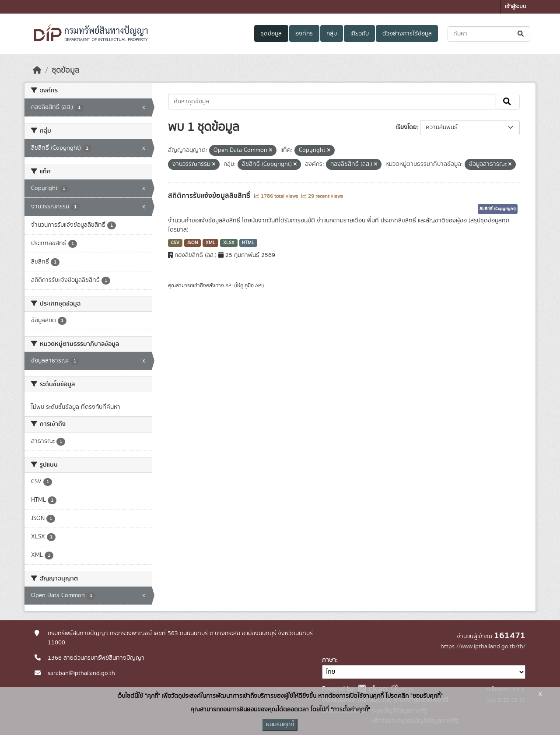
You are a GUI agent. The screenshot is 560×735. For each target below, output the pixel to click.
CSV (175, 243)
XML (210, 243)
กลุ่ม (332, 34)
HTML (248, 243)
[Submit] (521, 34)
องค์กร (304, 34)
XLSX (229, 243)
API (229, 285)
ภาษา (329, 660)
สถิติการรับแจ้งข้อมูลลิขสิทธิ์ (210, 196)
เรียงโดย (406, 127)
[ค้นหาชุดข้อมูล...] (489, 34)
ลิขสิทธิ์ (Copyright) (498, 209)
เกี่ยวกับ (360, 34)
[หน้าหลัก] (37, 70)
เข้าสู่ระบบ (516, 7)
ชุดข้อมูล (271, 34)
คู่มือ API (254, 285)
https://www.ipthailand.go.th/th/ (483, 647)
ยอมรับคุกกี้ (280, 724)
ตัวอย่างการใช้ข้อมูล (407, 34)
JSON (192, 243)
